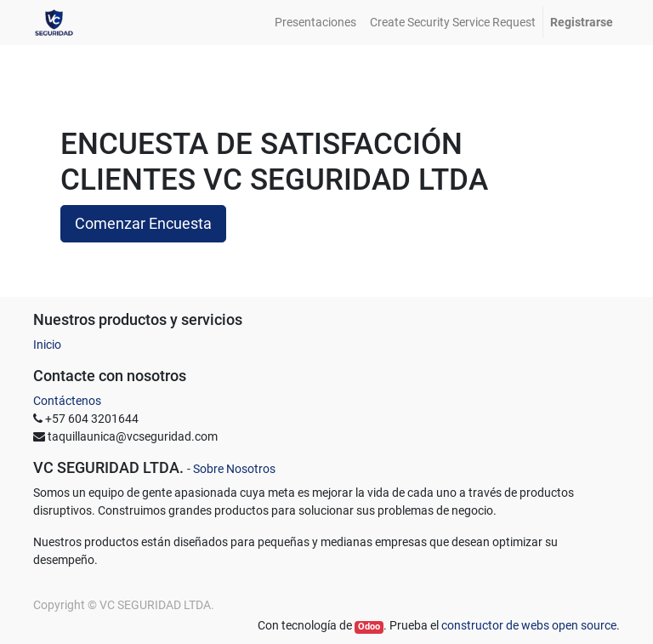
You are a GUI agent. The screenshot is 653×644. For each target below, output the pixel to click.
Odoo (369, 627)
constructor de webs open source (529, 625)
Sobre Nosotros (234, 469)
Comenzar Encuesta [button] (143, 224)
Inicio (47, 345)
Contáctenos (67, 401)
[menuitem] (315, 23)
